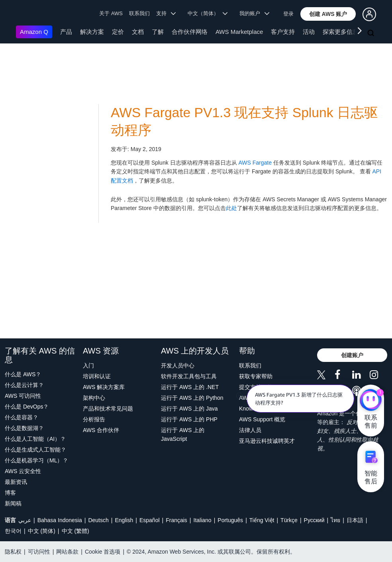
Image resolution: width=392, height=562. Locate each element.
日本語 (355, 520)
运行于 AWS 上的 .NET (190, 387)
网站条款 (67, 552)
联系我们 (139, 13)
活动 (309, 32)
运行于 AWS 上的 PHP (189, 419)
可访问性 (39, 552)
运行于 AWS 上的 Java (189, 409)
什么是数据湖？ (24, 428)
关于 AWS (111, 13)
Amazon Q (34, 32)
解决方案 (92, 32)
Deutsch (98, 520)
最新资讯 (16, 482)
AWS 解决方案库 (104, 387)
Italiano (203, 520)
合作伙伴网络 (190, 32)
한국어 (13, 531)
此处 (231, 208)
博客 (10, 493)
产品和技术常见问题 (108, 409)
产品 (66, 32)
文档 (138, 32)
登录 (288, 14)
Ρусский (314, 520)
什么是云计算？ (24, 385)
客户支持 (283, 32)
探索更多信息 (341, 32)
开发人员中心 (178, 365)
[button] (328, 14)
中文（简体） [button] (208, 13)
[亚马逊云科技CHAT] (371, 401)
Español (150, 520)
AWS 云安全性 (23, 471)
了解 (158, 32)
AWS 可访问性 (23, 396)
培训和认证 (97, 376)
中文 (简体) (42, 531)
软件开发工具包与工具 (189, 376)
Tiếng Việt (262, 520)
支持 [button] (166, 13)
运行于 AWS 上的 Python (192, 398)
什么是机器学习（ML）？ (36, 460)
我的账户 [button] (254, 13)
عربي (25, 520)
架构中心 (94, 398)
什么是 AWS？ (23, 374)
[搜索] (372, 33)
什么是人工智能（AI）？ (35, 439)
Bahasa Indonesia (60, 520)
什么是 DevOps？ (27, 407)
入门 (88, 365)
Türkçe (289, 520)
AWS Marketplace (239, 32)
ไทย (335, 520)
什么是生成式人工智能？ (35, 450)
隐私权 (13, 552)
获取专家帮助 (256, 376)
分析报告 (94, 419)
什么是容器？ (22, 417)
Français (176, 520)
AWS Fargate (255, 163)
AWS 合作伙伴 (101, 430)
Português (230, 520)
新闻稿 (13, 503)
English (124, 520)
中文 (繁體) (75, 531)
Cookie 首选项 (103, 552)
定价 (118, 32)
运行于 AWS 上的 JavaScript (183, 434)
